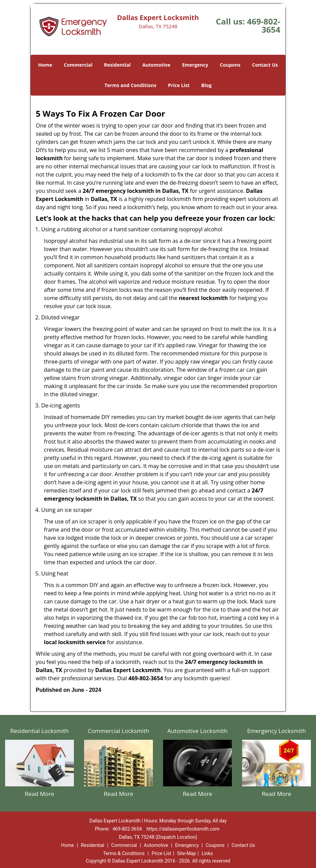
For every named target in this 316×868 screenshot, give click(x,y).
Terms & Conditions (124, 853)
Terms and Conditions (130, 85)
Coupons (230, 65)
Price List (179, 85)
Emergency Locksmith (277, 731)
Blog (206, 85)
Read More (39, 794)
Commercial (78, 65)
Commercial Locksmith (118, 731)
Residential (117, 65)
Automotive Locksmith (197, 731)
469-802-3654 (264, 25)
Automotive (156, 65)
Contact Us (265, 65)
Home (45, 65)
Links (207, 853)
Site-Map (186, 853)
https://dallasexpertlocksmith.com (183, 829)
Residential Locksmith (39, 731)
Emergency (195, 65)
